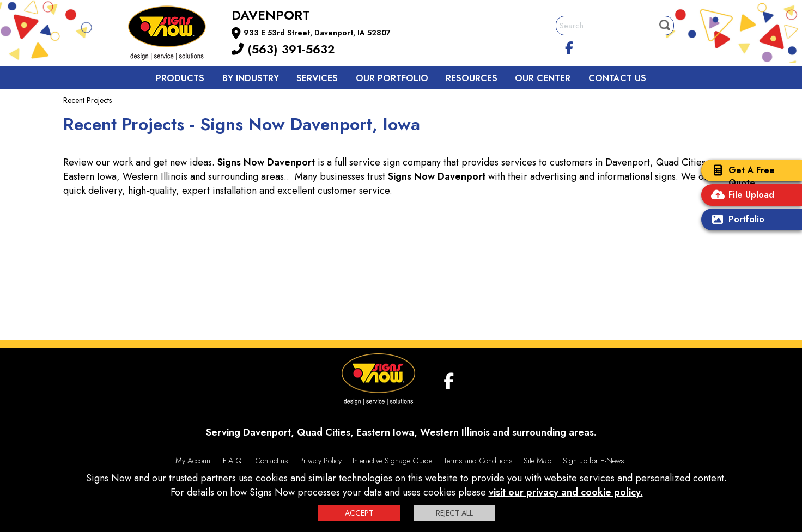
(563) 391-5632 (283, 49)
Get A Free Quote (741, 176)
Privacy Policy (320, 461)
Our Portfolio (392, 78)
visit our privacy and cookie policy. (566, 492)
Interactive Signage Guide (392, 461)
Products (180, 78)
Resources (472, 78)
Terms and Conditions (478, 461)
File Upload (740, 196)
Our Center (543, 78)
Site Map (537, 461)
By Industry (251, 78)
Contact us (617, 78)
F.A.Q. (233, 461)
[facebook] (569, 46)
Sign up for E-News (594, 461)
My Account (194, 461)
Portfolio (736, 220)
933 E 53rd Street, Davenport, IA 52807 (317, 33)
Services (317, 78)
